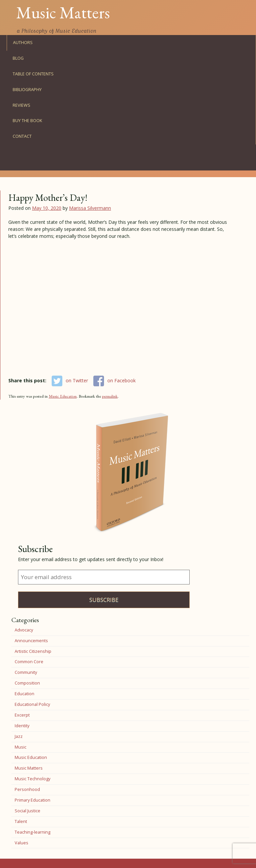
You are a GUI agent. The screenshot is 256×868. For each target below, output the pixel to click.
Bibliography (27, 90)
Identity (22, 726)
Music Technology (32, 779)
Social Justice (27, 811)
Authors (23, 43)
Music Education (63, 396)
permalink (110, 396)
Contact (22, 136)
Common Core (29, 662)
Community (26, 672)
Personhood (27, 789)
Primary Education (32, 800)
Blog (18, 58)
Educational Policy (32, 704)
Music (20, 747)
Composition (27, 683)
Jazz (19, 736)
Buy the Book (27, 121)
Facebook (21, 152)
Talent (21, 821)
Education (24, 694)
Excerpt (22, 715)
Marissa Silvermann (90, 208)
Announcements (31, 641)
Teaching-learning (32, 832)
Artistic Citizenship (33, 651)
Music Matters (63, 12)
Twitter (21, 165)
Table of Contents (33, 74)
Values (21, 843)
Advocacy (24, 630)
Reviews (21, 105)
